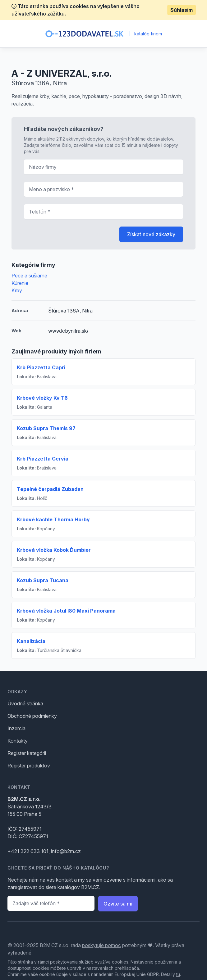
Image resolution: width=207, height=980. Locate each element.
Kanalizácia (31, 641)
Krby (17, 290)
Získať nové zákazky (151, 234)
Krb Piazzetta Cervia (43, 459)
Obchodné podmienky (32, 716)
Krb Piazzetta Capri (41, 367)
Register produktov (29, 766)
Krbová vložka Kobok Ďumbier (54, 550)
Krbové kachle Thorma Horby (53, 519)
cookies (120, 962)
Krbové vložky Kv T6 (42, 398)
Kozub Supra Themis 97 (46, 428)
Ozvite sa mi (118, 904)
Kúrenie (20, 283)
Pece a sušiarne (29, 276)
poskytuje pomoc (101, 945)
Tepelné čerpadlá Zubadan (50, 489)
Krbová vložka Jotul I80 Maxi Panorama (66, 611)
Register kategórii (27, 753)
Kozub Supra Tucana (43, 580)
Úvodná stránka (25, 704)
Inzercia (16, 728)
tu (178, 974)
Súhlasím (182, 10)
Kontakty (18, 741)
